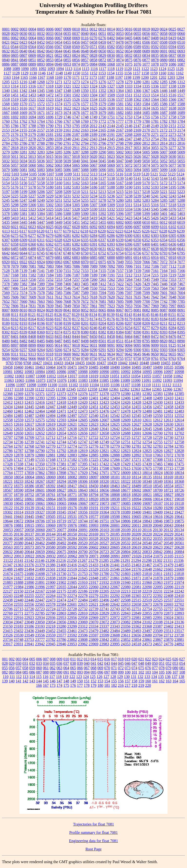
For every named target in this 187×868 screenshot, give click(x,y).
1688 (172, 113)
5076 (164, 165)
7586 (67, 293)
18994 (136, 499)
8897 (15, 345)
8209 (146, 323)
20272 (51, 539)
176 (73, 685)
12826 (158, 451)
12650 (19, 433)
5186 (93, 187)
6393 (111, 244)
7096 (129, 266)
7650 (181, 297)
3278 (181, 148)
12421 (93, 402)
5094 (137, 170)
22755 (158, 609)
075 (141, 668)
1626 (102, 108)
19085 (126, 503)
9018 (76, 345)
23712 (168, 635)
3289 (93, 152)
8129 (76, 315)
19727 (72, 521)
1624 (85, 108)
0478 (120, 42)
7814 (23, 306)
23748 (19, 640)
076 (148, 668)
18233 (19, 481)
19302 (8, 512)
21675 (19, 574)
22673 (147, 604)
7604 (181, 293)
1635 (155, 108)
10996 (158, 372)
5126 (15, 178)
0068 (67, 38)
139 (5, 681)
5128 (32, 178)
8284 (172, 328)
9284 (85, 350)
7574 (23, 293)
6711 (32, 253)
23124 (168, 622)
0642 (41, 51)
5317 (164, 205)
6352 (146, 240)
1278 (120, 82)
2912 (85, 148)
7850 (76, 306)
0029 (15, 34)
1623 (76, 108)
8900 (41, 345)
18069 (51, 477)
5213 (102, 192)
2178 (23, 135)
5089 (93, 170)
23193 (40, 626)
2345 (111, 139)
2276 (15, 139)
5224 (6, 196)
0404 (120, 38)
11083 (83, 380)
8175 (102, 319)
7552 (102, 288)
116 (45, 677)
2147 (137, 126)
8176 (111, 319)
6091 (85, 227)
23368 (147, 626)
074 (134, 668)
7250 (32, 279)
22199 (93, 591)
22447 (40, 600)
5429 (164, 218)
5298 (15, 205)
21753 (83, 574)
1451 (15, 95)
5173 (172, 183)
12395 (51, 398)
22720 (29, 609)
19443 (19, 517)
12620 (61, 424)
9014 (58, 345)
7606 (15, 297)
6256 (6, 236)
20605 (115, 547)
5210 (76, 192)
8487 (58, 341)
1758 (172, 117)
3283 (41, 152)
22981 (136, 618)
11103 (84, 385)
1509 (111, 95)
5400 (155, 214)
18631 (72, 490)
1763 (32, 121)
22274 (72, 596)
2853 (50, 148)
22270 (61, 596)
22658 (136, 604)
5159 (50, 183)
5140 (129, 178)
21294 (136, 560)
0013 (102, 29)
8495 (67, 341)
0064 (32, 38)
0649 (93, 51)
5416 (67, 218)
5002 (120, 152)
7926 (120, 306)
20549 (168, 543)
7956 (137, 306)
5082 (32, 170)
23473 (83, 631)
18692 (136, 490)
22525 (158, 600)
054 (182, 663)
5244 (181, 196)
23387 (158, 626)
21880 (179, 578)
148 (66, 681)
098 (114, 672)
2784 (6, 143)
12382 (147, 394)
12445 (29, 407)
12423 (104, 402)
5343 (146, 209)
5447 (41, 222)
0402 (111, 38)
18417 (72, 486)
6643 (15, 253)
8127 (67, 315)
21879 (168, 578)
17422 (104, 464)
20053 (8, 530)
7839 (50, 306)
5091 (111, 170)
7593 (93, 293)
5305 (76, 205)
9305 (181, 350)
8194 (32, 323)
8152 (181, 315)
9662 (23, 358)
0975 (85, 64)
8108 (6, 315)
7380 (15, 284)
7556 (120, 288)
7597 (129, 293)
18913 (83, 499)
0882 (181, 60)
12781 (136, 446)
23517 (179, 631)
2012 (93, 126)
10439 (112, 363)
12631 (179, 424)
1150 (76, 73)
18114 (136, 477)
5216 (129, 192)
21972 (168, 582)
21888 (19, 582)
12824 (136, 451)
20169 (93, 534)
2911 (76, 148)
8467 (137, 337)
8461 (120, 337)
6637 (146, 249)
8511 (120, 341)
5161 (67, 183)
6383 (85, 244)
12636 (51, 429)
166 (39, 685)
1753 (129, 117)
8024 (41, 310)
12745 (72, 442)
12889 (126, 455)
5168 (129, 183)
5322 (23, 209)
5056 (6, 165)
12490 (40, 416)
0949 (58, 64)
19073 (104, 503)
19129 (19, 508)
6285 (102, 236)
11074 (51, 380)
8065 (102, 310)
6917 (164, 257)
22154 (29, 591)
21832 (29, 578)
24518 (136, 644)
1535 (102, 99)
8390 (137, 332)
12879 (29, 455)
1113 (69, 69)
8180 (137, 319)
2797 (111, 143)
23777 (40, 640)
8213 (181, 323)
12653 (51, 433)
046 (128, 663)
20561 (179, 543)
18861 (29, 499)
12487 (29, 416)
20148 (61, 534)
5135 (85, 178)
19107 (158, 503)
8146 (155, 315)
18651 (93, 490)
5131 (50, 178)
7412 (102, 284)
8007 (6, 310)
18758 (40, 495)
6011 (155, 222)
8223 (50, 328)
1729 (58, 117)
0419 (172, 38)
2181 (50, 135)
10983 (29, 372)
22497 (115, 600)
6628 (76, 249)
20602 (93, 547)
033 (39, 663)
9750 (93, 358)
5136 (93, 178)
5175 (6, 187)
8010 (23, 310)
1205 (6, 82)
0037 (76, 34)
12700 (158, 433)
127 (106, 677)
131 (134, 677)
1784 (181, 121)
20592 (72, 547)
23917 (8, 644)
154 (107, 681)
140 (12, 681)
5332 (111, 209)
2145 (120, 126)
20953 (62, 556)
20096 (94, 530)
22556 (29, 604)
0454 (58, 42)
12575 (40, 420)
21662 (158, 569)
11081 (72, 380)
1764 (41, 121)
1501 (67, 95)
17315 (168, 459)
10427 (37, 363)
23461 (72, 631)
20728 (115, 552)
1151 (85, 73)
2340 (67, 139)
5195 (172, 187)
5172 (164, 183)
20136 (19, 534)
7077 (181, 262)
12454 (126, 407)
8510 (111, 341)
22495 (93, 600)
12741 (40, 442)
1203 (171, 77)
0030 (23, 34)
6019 (181, 222)
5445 (23, 222)
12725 (126, 438)
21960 (147, 582)
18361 (168, 481)
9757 (129, 358)
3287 (76, 152)
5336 (137, 209)
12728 (147, 438)
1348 (67, 91)
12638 (72, 429)
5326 (58, 209)
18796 (104, 495)
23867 (158, 640)
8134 (93, 315)
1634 (146, 108)
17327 (179, 459)
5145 (172, 178)
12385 (179, 394)
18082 (72, 477)
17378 (51, 464)
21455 (126, 565)
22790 (51, 613)
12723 (104, 438)
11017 (72, 376)
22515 (136, 600)
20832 (136, 552)
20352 (147, 539)
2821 (41, 148)
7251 (41, 279)
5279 (111, 200)
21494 (29, 569)
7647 (164, 297)
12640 (93, 429)
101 (134, 672)
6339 (120, 240)
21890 (29, 582)
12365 (157, 389)
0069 (76, 38)
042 (100, 663)
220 (148, 685)
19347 (72, 512)
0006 (50, 29)
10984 (40, 372)
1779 (137, 121)
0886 (6, 64)
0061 (6, 38)
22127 (8, 591)
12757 (168, 442)
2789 (50, 143)
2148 (146, 126)
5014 (41, 156)
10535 (168, 367)
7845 (58, 306)
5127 (23, 178)
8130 (84, 315)
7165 (172, 271)
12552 (179, 416)
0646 (76, 51)
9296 (129, 350)
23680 (147, 635)
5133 (67, 178)
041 (93, 663)
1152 (93, 73)
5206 (41, 192)
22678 (158, 604)
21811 (158, 574)
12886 (104, 455)
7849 (67, 306)
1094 (60, 69)
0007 (58, 29)
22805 (72, 613)
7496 (15, 288)
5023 (111, 156)
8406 (23, 337)
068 (93, 668)
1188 (110, 77)
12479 (136, 411)
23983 (104, 644)
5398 (137, 214)
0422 (15, 42)
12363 (135, 389)
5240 (146, 196)
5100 (172, 170)
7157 (120, 271)
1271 (58, 82)
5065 (76, 165)
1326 (102, 86)
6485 (15, 249)
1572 (41, 104)
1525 (67, 99)
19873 (168, 521)
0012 (93, 29)
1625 (93, 108)
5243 (172, 196)
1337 (164, 86)
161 (155, 681)
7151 (67, 271)
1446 (164, 91)
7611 (50, 297)
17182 (72, 459)
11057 (157, 376)
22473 (51, 600)
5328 (76, 209)
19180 (83, 508)
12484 (8, 416)
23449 (40, 631)
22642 (115, 604)
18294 (61, 481)
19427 (179, 512)
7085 (67, 266)
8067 (120, 310)
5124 (180, 174)
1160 (163, 73)
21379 (40, 565)
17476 (8, 468)
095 (93, 672)
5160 (58, 183)
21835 (40, 578)
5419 (93, 218)
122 (72, 677)
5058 (23, 165)
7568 (181, 288)
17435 (136, 464)
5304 (67, 205)
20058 (29, 530)
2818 (15, 148)
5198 (15, 192)
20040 (158, 525)
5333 (120, 209)
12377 (93, 394)
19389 (126, 512)
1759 (181, 117)
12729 (158, 438)
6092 (93, 227)
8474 (164, 337)
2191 (111, 135)
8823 (172, 341)
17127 (19, 459)
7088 (85, 266)
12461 (19, 411)
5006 (155, 152)
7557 (129, 288)
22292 (115, 596)
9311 (14, 354)
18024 (158, 473)
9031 (93, 345)
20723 (104, 552)
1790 (50, 126)
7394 (50, 284)
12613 (168, 420)
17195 (83, 459)
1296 (172, 82)
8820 (164, 341)
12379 (115, 394)
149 (73, 681)
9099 (155, 345)
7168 (15, 275)
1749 (93, 117)
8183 (155, 319)
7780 (172, 301)
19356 (83, 512)
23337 (104, 626)
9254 (6, 350)
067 (87, 668)
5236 (111, 196)
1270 (50, 82)
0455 (67, 42)
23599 (104, 635)
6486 (23, 249)
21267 (83, 560)
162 (162, 681)
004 (25, 659)
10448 (144, 363)
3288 (85, 152)
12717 (83, 438)
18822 (158, 495)
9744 (76, 358)
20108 (115, 530)
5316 (155, 205)
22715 (19, 609)
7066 (146, 262)
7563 (155, 288)
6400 (146, 244)
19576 (83, 517)
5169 (137, 183)
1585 (155, 104)
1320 (58, 86)
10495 (136, 367)
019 (128, 659)
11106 (115, 385)
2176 (15, 135)
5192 (146, 187)
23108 (158, 622)
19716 (51, 521)
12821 (104, 451)
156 (121, 681)
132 (140, 677)
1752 (120, 117)
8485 (41, 341)
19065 (62, 503)
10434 (69, 363)
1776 (111, 121)
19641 (179, 517)
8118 (23, 315)
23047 (19, 622)
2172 (164, 130)
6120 (41, 231)
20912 (8, 556)
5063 (58, 165)
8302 (6, 332)
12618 (40, 424)
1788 (32, 126)
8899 (32, 345)
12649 (8, 433)
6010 (146, 222)
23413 (179, 626)
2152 (181, 126)
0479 (129, 42)
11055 (146, 376)
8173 (85, 319)
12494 (51, 416)
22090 (147, 587)
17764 (8, 473)
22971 (104, 618)
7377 (181, 279)
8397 (6, 337)
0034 (58, 34)
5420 (102, 218)
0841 (15, 60)
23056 (61, 622)
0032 (41, 34)
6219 (93, 231)
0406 (137, 38)
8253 (120, 328)
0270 (93, 38)
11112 (167, 385)
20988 (104, 556)
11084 (93, 380)
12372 (51, 394)
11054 (136, 376)
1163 (7, 77)
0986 (102, 64)
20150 (72, 534)
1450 (6, 95)
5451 (76, 222)
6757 (146, 253)
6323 (50, 240)
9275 (76, 350)
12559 (19, 420)
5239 (137, 196)
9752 (102, 358)
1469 (41, 95)
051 (162, 663)
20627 (168, 547)
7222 (15, 279)
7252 (50, 279)
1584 (146, 104)
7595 (111, 293)
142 (25, 681)
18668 (115, 490)
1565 (164, 99)
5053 (172, 161)
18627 (61, 490)
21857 (104, 578)
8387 (129, 332)
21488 (8, 569)
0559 (23, 47)
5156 (23, 183)
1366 (137, 91)
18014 (147, 473)
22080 (126, 587)
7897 (102, 306)
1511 (128, 95)
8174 (93, 319)
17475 (179, 464)
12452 (104, 407)
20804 (126, 552)
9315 (41, 354)
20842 (158, 552)
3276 (164, 148)
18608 (51, 490)
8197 (50, 323)
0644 (58, 51)
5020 (93, 156)
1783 (172, 121)
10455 (166, 363)
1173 (93, 77)
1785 (6, 126)
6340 (129, 240)
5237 (120, 196)
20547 (158, 543)
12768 (29, 446)
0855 (67, 60)
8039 (58, 310)
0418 (164, 38)
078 (162, 668)
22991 (158, 618)
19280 (158, 508)
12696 (147, 433)
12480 (147, 411)
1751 (111, 117)
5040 (76, 161)
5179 (41, 187)
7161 (155, 271)
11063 (9, 380)
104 (155, 672)
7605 (6, 297)
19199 (104, 508)
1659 (181, 108)
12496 (61, 416)
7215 (155, 275)
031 (25, 663)
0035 (67, 34)
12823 (126, 451)
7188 (85, 275)
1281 (146, 82)
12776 (93, 446)
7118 (181, 266)
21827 (19, 578)
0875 (129, 60)
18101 (115, 477)
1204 (180, 77)
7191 (111, 275)
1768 (76, 121)
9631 (93, 354)
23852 (126, 640)
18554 (168, 486)
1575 (67, 104)
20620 (147, 547)
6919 (181, 257)
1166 (33, 77)
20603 (104, 547)
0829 (102, 56)
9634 (111, 354)
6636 (137, 249)
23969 (93, 644)
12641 (104, 429)
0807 (23, 56)
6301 (137, 236)
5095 (146, 170)
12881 (51, 455)
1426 (155, 91)
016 (107, 659)
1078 (155, 64)
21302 (158, 560)
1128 (16, 73)
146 (53, 681)
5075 (155, 165)
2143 (102, 126)
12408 (147, 398)
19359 (93, 512)
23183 (19, 626)
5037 (50, 161)
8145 (146, 315)
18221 (8, 481)
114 (32, 677)
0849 (23, 60)
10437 (101, 363)
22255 (29, 596)
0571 (93, 47)
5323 (32, 209)
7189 (93, 275)
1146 (42, 73)
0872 (102, 60)
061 (46, 668)
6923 (32, 262)
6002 (120, 222)
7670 (76, 301)
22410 (179, 596)
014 (93, 659)
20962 (72, 556)
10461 (29, 367)
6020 (6, 227)
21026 (137, 556)
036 (59, 663)
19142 (40, 508)
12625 (115, 424)
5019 (85, 156)
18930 (104, 499)
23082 (126, 622)
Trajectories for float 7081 (93, 824)
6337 (102, 240)
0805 (15, 56)
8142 (120, 315)
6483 (181, 244)
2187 (76, 135)
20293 (83, 539)
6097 (137, 227)
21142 (29, 560)
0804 (6, 56)
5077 (172, 165)
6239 (181, 231)
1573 (50, 104)
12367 (178, 389)
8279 (155, 328)
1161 (171, 73)
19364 (104, 512)
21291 (125, 560)
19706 (40, 521)
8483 (32, 341)
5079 (6, 170)
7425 (129, 284)
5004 (137, 152)
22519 (147, 600)
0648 (85, 51)
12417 (51, 402)
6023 (32, 227)
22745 (126, 609)
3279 (6, 152)
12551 (168, 416)
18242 (29, 481)
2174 (181, 130)
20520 (83, 543)
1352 (102, 91)
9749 (85, 358)
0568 (67, 47)
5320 (6, 209)
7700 (146, 301)
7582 (50, 293)
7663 (41, 301)
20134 (179, 530)
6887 (102, 257)
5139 (120, 178)
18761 (51, 495)
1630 (111, 108)
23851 (115, 640)
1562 (137, 99)
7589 (85, 293)
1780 (146, 121)
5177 (23, 187)
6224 (128, 231)
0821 (50, 56)
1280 (137, 82)
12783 (158, 446)
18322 (126, 481)
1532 (85, 99)
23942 (40, 644)
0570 (85, 47)
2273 (172, 135)
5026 (137, 156)
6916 (155, 257)
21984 (19, 587)
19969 (51, 525)
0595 (181, 47)
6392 (102, 244)
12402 (104, 398)
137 (175, 677)
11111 (157, 385)
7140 (32, 271)
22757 (168, 609)
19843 (147, 521)
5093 (129, 170)
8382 (102, 332)
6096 (129, 227)
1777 (120, 121)
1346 (50, 91)
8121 (32, 315)
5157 (32, 183)
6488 (32, 249)
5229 (50, 196)
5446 (32, 222)
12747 (83, 442)
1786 (15, 126)
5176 (15, 187)
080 (175, 668)
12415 (29, 402)
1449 (181, 91)
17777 (19, 473)
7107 (164, 266)
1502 (76, 95)
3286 (67, 152)
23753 (29, 640)
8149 (163, 315)
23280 (61, 626)
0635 (15, 51)
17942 (93, 473)
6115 (15, 231)
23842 (104, 640)
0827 (85, 56)
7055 (129, 262)
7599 (146, 293)
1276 (102, 82)
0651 (111, 51)
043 (107, 663)
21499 (40, 569)
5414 (50, 218)
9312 (23, 354)
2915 (111, 148)
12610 (136, 420)
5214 (111, 192)
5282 (137, 200)
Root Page (93, 849)
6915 (146, 257)
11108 (136, 385)
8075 (129, 310)
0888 (23, 64)
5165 (102, 183)
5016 (58, 156)
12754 (147, 442)
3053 (137, 148)
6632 (111, 249)
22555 (19, 604)
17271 (136, 459)
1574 (58, 104)
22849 (136, 613)
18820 (136, 495)
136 (168, 677)
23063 (72, 622)
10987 (72, 372)
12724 (115, 438)
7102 (146, 266)
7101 (138, 266)
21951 (136, 582)
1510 (120, 95)
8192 (15, 323)
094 (87, 672)
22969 (93, 618)
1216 (23, 82)
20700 (83, 552)
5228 (41, 196)
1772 (102, 121)
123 (79, 677)
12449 (72, 407)
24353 (126, 644)
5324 (41, 209)
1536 (111, 99)
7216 (164, 275)
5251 (58, 200)
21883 (8, 582)
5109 (68, 174)
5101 (181, 170)
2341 (76, 139)
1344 (32, 91)
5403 (181, 214)
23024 (168, 618)
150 (80, 681)
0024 (164, 29)
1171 (76, 77)
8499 (93, 341)
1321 (67, 86)
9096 (146, 345)
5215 (120, 192)
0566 (50, 47)
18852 (19, 499)
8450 (93, 337)
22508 (126, 600)
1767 (67, 121)
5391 (93, 214)
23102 (147, 622)
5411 (23, 218)
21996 (40, 587)
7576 (32, 293)
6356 (181, 240)
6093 (102, 227)
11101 (63, 385)
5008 (172, 152)
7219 (172, 275)
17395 (83, 464)
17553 (72, 468)
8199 (67, 323)
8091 (181, 310)
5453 (93, 222)
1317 (41, 86)
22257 (40, 596)
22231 (158, 591)
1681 (111, 113)
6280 (58, 236)
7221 (6, 279)
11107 (126, 385)
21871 (136, 578)
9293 (111, 350)
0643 (50, 51)
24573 (147, 644)
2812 (146, 143)
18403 (61, 486)
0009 (67, 29)
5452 (85, 222)
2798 (120, 143)
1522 (41, 99)
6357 (6, 244)
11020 (104, 376)
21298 (147, 560)
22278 (83, 596)
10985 (51, 372)
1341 (15, 91)
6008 (137, 222)
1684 (137, 113)
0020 (155, 29)
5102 (7, 174)
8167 (58, 319)
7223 (23, 279)
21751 (72, 574)
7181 (23, 275)
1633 (137, 108)
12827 (168, 451)
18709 (158, 490)
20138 (40, 534)
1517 (181, 95)
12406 (126, 398)
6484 (6, 249)
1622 (67, 108)
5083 (41, 170)
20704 (93, 552)
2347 (129, 139)
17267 (126, 459)
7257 (76, 279)
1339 (181, 86)
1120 (128, 69)
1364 (120, 91)
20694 (72, 552)
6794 (172, 253)
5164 (93, 183)
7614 (76, 297)
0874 (120, 60)
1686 (155, 113)
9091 (111, 345)
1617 (32, 108)
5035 (32, 161)
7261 (102, 279)
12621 (72, 424)
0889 (32, 64)
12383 (158, 394)
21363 (19, 565)
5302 (50, 205)
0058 (164, 34)
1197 (119, 77)
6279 (50, 236)
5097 (155, 170)
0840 (6, 60)
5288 (181, 200)
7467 (181, 284)
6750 (85, 253)
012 (80, 659)
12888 (115, 455)
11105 (105, 385)
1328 (120, 86)
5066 (85, 165)
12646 (158, 429)
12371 (40, 394)
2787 (32, 143)
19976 (72, 525)
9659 (6, 358)
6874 (32, 257)
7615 (85, 297)
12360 (103, 389)
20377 (8, 543)
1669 (23, 113)
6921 (15, 262)
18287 (51, 481)
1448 (172, 91)
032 (32, 663)
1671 (41, 113)
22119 (179, 587)
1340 (6, 91)
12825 (147, 451)
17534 (51, 468)
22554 (8, 604)
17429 (126, 464)
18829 (179, 495)
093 (80, 672)
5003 (129, 152)
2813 (155, 143)
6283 (85, 236)
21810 (147, 574)
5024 (120, 156)
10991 (115, 372)
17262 (104, 459)
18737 (8, 495)
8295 (181, 328)
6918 (172, 257)
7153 (85, 271)
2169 (137, 130)
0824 (76, 56)
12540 (93, 416)
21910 (83, 582)
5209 (67, 192)
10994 (136, 372)
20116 (147, 530)
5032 (6, 161)
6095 (120, 227)
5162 (76, 183)
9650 (155, 354)
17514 (29, 468)
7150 (58, 271)
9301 (146, 350)
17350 (40, 464)
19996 (104, 525)
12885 (93, 455)
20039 (147, 525)
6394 (120, 244)
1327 (111, 86)
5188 (111, 187)
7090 (103, 266)
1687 (164, 113)
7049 (120, 262)
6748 (67, 253)
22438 (8, 600)
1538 (129, 99)
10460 (19, 367)
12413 (19, 402)
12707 (8, 438)
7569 (6, 293)
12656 (83, 433)
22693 (168, 604)
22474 (61, 600)
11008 (41, 376)
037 (66, 663)
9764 (181, 358)
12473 (83, 411)
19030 (8, 503)
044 (114, 663)
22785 (40, 613)
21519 (72, 569)
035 (53, 663)
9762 (164, 358)
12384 (168, 394)
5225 (15, 196)
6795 (181, 253)
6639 (164, 249)
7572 (15, 293)
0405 (129, 38)
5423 (129, 218)
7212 (129, 275)
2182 (58, 135)
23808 (83, 640)
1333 (129, 86)
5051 (155, 161)
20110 (136, 530)
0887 (15, 64)
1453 (32, 95)
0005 (41, 29)
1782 (164, 121)
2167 (120, 130)
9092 (120, 345)
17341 (29, 464)
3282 (32, 152)
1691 (6, 117)
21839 (61, 578)
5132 (58, 178)
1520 (23, 99)
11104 (94, 385)
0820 (41, 56)
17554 (83, 468)
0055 (137, 34)
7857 (85, 306)
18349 (158, 481)
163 (168, 681)
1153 (102, 73)
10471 (72, 367)
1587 (172, 104)
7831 (32, 306)
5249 (41, 200)
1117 (102, 69)
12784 (168, 446)
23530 (19, 635)
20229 (168, 534)
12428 (136, 402)
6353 (155, 240)
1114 (77, 69)
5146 (181, 178)
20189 (126, 534)
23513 (168, 631)
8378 (76, 332)
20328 (93, 539)
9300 (137, 350)
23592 (72, 635)
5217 (137, 192)
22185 (72, 591)
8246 (93, 328)
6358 (15, 244)
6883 (76, 257)
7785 (181, 301)
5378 (6, 214)
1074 (120, 64)
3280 (15, 152)
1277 (111, 82)
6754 (120, 253)
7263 (120, 279)
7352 (164, 279)
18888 (72, 499)
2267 (120, 135)
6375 (58, 244)
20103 (104, 530)
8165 (41, 319)
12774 (72, 446)
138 (181, 677)
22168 (51, 591)
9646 (146, 354)
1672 (50, 113)
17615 (126, 468)
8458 (111, 337)
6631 (102, 249)
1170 (67, 77)
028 (5, 663)
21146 (40, 560)
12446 (40, 407)
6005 (129, 222)
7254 (67, 279)
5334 (129, 209)
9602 (76, 354)
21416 (72, 565)
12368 (8, 394)
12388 (19, 398)
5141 (137, 178)
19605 (136, 517)
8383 (111, 332)
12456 (147, 407)
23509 (158, 631)
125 (93, 677)
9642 (129, 354)
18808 (115, 495)
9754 (111, 358)
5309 (111, 205)
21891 (40, 582)
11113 (177, 385)
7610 (41, 297)
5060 (32, 165)
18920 (93, 499)
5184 (85, 187)
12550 (158, 416)
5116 (119, 174)
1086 (172, 64)
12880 (40, 455)
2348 (137, 139)
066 (80, 668)
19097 (147, 503)
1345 (41, 91)
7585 (58, 293)
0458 (93, 42)
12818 (72, 451)
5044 (93, 161)
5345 (155, 209)
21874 (147, 578)
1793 (67, 126)
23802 (72, 640)
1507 (102, 95)
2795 (93, 143)
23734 (8, 640)
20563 (8, 547)
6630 (93, 249)
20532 (126, 543)
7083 (50, 266)
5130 (41, 178)
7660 (23, 301)
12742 (51, 442)
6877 (41, 257)
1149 (68, 73)
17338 (19, 464)
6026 (58, 227)
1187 (102, 77)
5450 (67, 222)
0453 (50, 42)
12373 (61, 394)
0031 (32, 34)
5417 (76, 218)
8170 (67, 319)
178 (87, 685)
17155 (40, 459)
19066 (72, 503)
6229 (172, 231)
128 (113, 677)
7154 (93, 271)
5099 (164, 170)
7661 (32, 301)
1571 (32, 104)
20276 (61, 539)
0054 (129, 34)
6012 (164, 222)
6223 (120, 231)
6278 (41, 236)
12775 (83, 446)
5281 (129, 200)
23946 (61, 644)
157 (128, 681)
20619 (136, 547)
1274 (85, 82)
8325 (15, 332)
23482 (104, 631)
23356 (126, 626)
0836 (164, 56)
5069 (111, 165)
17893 (51, 473)
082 (5, 672)
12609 (126, 420)
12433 (179, 402)
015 (100, 659)
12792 (61, 451)
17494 (19, 468)
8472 (155, 337)
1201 (154, 77)
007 (46, 659)
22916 (19, 618)
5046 (111, 161)
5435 (6, 222)
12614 (179, 420)
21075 (158, 556)
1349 (76, 91)
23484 (115, 631)
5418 (85, 218)
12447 (51, 407)
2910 (67, 148)
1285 (164, 82)
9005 (50, 345)
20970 (83, 556)
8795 (146, 341)
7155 (102, 271)
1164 (15, 77)
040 (87, 663)
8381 (93, 332)
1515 (164, 95)
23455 (61, 631)
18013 (136, 473)
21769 (93, 574)
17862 (40, 473)
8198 (58, 323)
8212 (172, 323)
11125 (50, 389)
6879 (50, 257)
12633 (19, 429)
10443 (133, 363)
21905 (72, 582)
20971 (94, 556)
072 (121, 668)
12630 (168, 424)
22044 (72, 587)
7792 (6, 306)
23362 (136, 626)
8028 (50, 310)
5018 (76, 156)
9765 (10, 363)
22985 (147, 618)
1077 (146, 64)
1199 (136, 77)
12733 (179, 438)
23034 (8, 622)
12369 (19, 394)
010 (66, 659)
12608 (115, 420)
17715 (168, 468)
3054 (146, 148)
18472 (126, 486)
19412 (168, 512)
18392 (51, 486)
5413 (41, 218)
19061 (40, 503)
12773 (61, 446)
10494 (126, 367)
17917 (72, 473)
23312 (83, 626)
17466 (168, 464)
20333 (115, 539)
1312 (181, 82)
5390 (85, 214)
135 (161, 677)
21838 (51, 578)
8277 (146, 328)
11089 (125, 380)
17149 (29, 459)
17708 (158, 468)
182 (114, 685)
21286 (115, 560)
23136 (179, 622)
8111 (15, 315)
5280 (120, 200)
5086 (67, 170)
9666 (32, 358)
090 (59, 672)
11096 (10, 385)
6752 (102, 253)
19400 (136, 512)
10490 (115, 367)
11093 (167, 380)
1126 (180, 69)
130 (127, 677)
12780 (126, 446)
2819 (23, 148)
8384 (120, 332)
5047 (120, 161)
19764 (115, 521)
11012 (51, 376)
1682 (120, 113)
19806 (126, 521)
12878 (19, 455)
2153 (6, 130)
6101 (164, 227)
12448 (61, 407)
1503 (85, 95)
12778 (104, 446)
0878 (155, 60)
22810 (83, 613)
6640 (172, 249)
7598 (137, 293)
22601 (72, 604)
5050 (146, 161)
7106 (155, 266)
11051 (115, 376)
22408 (168, 596)
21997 (51, 587)
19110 (169, 503)
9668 (41, 358)
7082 (41, 266)
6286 (111, 236)
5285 (164, 200)
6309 (23, 240)
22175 (61, 591)
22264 (51, 596)
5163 (85, 183)
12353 (82, 389)
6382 (76, 244)
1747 (76, 117)
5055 (181, 161)
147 (59, 681)
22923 (29, 618)
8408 (32, 337)
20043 (168, 525)
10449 (155, 363)
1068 (111, 64)
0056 (146, 34)
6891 (129, 257)
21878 (158, 578)
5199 (23, 192)
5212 (93, 192)
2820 (32, 148)
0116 (85, 38)
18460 (104, 486)
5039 (67, 161)
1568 (6, 104)
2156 (32, 130)
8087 (164, 310)
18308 (93, 481)
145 (46, 681)
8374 (58, 332)
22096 (168, 587)
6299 (120, 236)
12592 (51, 420)
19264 (147, 508)
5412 (32, 218)
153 (100, 681)
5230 (58, 196)
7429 (146, 284)
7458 (172, 284)
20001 (115, 525)
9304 (172, 350)
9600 (67, 354)
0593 (164, 47)
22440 (19, 600)
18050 (8, 477)
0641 (32, 51)
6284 (93, 236)
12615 (8, 424)
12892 (136, 455)
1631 (120, 108)
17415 (93, 464)
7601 (164, 293)
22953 (61, 618)
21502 (61, 569)
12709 (29, 438)
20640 (19, 552)
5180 (50, 187)
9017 (67, 345)
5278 (102, 200)
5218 (146, 192)
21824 (8, 578)
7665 (50, 301)
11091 (146, 380)
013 (87, 659)
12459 (179, 407)
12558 (8, 420)
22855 (147, 613)
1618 (41, 108)
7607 (23, 297)
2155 (23, 130)
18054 (19, 477)
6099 (155, 227)
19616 (158, 517)
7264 (129, 279)
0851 (32, 60)
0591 (146, 47)
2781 (164, 139)
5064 (67, 165)
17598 (104, 468)
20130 (158, 530)
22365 (136, 596)
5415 (58, 218)
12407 (136, 398)
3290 (102, 152)
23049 (29, 622)
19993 (93, 525)
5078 (181, 165)
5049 (137, 161)
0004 (32, 29)
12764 (8, 446)
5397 (129, 214)
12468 (51, 411)
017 (114, 659)
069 (100, 668)
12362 (125, 389)
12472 (72, 411)
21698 (40, 574)
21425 (83, 565)
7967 (146, 306)
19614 (147, 517)
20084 (72, 530)
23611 (126, 635)
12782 (147, 446)
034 (46, 663)
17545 (61, 468)
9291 (102, 350)
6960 (50, 262)
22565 (40, 604)
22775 (29, 613)
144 (39, 681)
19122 (8, 508)
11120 (29, 389)
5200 (32, 192)
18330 (136, 481)
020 (134, 659)
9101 (164, 345)
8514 (129, 341)
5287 (172, 200)
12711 (40, 438)
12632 (8, 429)
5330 (93, 209)
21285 (104, 560)
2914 (102, 148)
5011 (14, 156)
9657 (181, 354)
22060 (93, 587)
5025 (129, 156)
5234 (93, 196)
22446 (29, 600)
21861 (115, 578)
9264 (41, 350)
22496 (104, 600)
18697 (147, 490)
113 (25, 677)
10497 (147, 367)
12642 (115, 429)
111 (12, 677)
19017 (168, 499)
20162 (83, 534)
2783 (181, 139)
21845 (83, 578)
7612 (58, 297)
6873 (23, 257)
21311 (168, 560)
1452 (23, 95)
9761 (155, 358)
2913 (93, 148)
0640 (23, 51)
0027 (181, 29)
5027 (146, 156)
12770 (51, 446)
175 (66, 685)
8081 (137, 310)
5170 (146, 183)
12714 (61, 438)
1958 (85, 126)
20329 (104, 539)
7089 (94, 266)
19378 (115, 512)
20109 (126, 530)
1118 (111, 69)
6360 (32, 244)
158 (134, 681)
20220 (147, 534)
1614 (6, 108)
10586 (179, 367)
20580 (51, 547)
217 (128, 685)
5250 (50, 200)
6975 (102, 262)
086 (32, 672)
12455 (136, 407)
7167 (6, 275)
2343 (93, 139)
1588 (181, 104)
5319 (181, 205)
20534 (136, 543)
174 (59, 685)
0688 (137, 51)
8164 (32, 319)
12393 (40, 398)
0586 (129, 47)
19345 (61, 512)
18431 (83, 486)
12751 (126, 442)
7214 (146, 275)
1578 (93, 104)
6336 (93, 240)
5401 (164, 214)
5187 (102, 187)
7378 (6, 284)
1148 (59, 73)
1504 (93, 95)
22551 (179, 600)
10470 (61, 367)
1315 (23, 86)
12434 (8, 407)
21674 (8, 574)
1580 (111, 104)
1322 (76, 86)
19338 (51, 512)
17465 (158, 464)
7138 (15, 271)
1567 (181, 99)
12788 (29, 451)
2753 (146, 139)
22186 (83, 591)
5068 (102, 165)
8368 (32, 332)
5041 (85, 161)
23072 (104, 622)
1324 (93, 86)
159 (141, 681)
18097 (94, 477)
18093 (83, 477)
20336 (126, 539)
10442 (123, 363)
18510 (147, 486)
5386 (58, 214)
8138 (102, 315)
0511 (6, 47)
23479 (93, 631)
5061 (41, 165)
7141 (41, 271)
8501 (102, 341)
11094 (178, 380)
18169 (168, 477)
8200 (76, 323)
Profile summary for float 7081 (93, 833)
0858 (93, 60)
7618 (93, 297)
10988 (83, 372)
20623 (158, 547)
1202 (162, 77)
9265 (50, 350)
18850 (8, 499)
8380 (85, 332)
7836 (41, 306)
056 (12, 668)
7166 (181, 271)
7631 (129, 297)
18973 (126, 499)
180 (100, 685)
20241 (179, 534)
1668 (15, 113)
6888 (111, 257)
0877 (146, 60)
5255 (85, 200)
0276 (102, 38)
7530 (41, 288)
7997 (172, 306)
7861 (93, 306)
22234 (168, 591)
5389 (76, 214)
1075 (129, 64)
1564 (155, 99)
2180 (41, 135)
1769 (85, 121)
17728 (179, 468)
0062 (15, 38)
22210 (115, 591)
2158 (50, 130)
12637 (61, 429)
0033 (50, 34)
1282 (155, 82)
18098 (104, 477)
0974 (76, 64)
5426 (155, 218)
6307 (6, 240)
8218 (41, 328)
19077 (115, 503)
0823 (67, 56)
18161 (158, 477)
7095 (120, 266)
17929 (83, 473)
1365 (129, 91)
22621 (93, 604)
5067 (93, 165)
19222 (136, 508)
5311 (128, 205)
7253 (58, 279)
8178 (120, 319)
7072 (164, 262)
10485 (93, 367)
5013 (32, 156)
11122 (40, 389)
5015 (50, 156)
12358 (93, 389)
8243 (85, 328)
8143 (128, 315)
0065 (41, 38)
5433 (172, 218)
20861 (168, 552)
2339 (58, 139)
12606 (93, 420)
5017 (67, 156)
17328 (8, 464)
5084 (50, 170)
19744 (83, 521)
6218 (84, 231)
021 (141, 659)
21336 (179, 560)
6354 (164, 240)
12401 (93, 398)
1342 (23, 91)
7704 (155, 301)
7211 (120, 275)
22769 (8, 613)
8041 (67, 310)
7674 (93, 301)
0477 (111, 42)
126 (100, 677)
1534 (93, 99)
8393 (164, 332)
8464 (129, 337)
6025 (50, 227)
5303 (58, 205)
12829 (8, 455)
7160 (146, 271)
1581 (120, 104)
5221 (164, 192)
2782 (172, 139)
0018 (137, 29)
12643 (126, 429)
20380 (19, 543)
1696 (50, 117)
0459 (102, 42)
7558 (137, 288)
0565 (41, 47)
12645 (147, 429)
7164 (164, 271)
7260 (93, 279)
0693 (181, 51)
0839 (181, 56)
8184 (164, 319)
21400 (61, 565)
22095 (158, 587)
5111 (77, 174)
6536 (41, 249)
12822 (115, 451)
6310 (32, 240)
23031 (179, 618)
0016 (129, 29)
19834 (136, 521)
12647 (168, 429)
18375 (19, 486)
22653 (126, 604)
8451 (102, 337)
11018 (83, 376)
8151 (172, 315)
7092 (111, 266)
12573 (29, 420)
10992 (126, 372)
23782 (51, 640)
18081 (62, 477)
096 (100, 672)
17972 (115, 473)
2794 (85, 143)
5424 (137, 218)
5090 (102, 170)
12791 (51, 451)
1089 (16, 69)
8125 (49, 315)
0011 (85, 29)
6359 (23, 244)
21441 (115, 565)
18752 (29, 495)
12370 (29, 394)
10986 (61, 372)
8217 (32, 328)
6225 (137, 231)
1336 (155, 86)
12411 (179, 398)
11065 (19, 380)
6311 (41, 240)
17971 (104, 473)
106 (168, 672)
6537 (50, 249)
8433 (50, 337)
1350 (85, 91)
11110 (146, 385)
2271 (155, 135)
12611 (147, 420)
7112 (173, 266)
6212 (76, 231)
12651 (29, 433)
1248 (32, 82)
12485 (19, 416)
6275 (15, 236)
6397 (137, 244)
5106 (42, 174)
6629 (85, 249)
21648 (147, 569)
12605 (83, 420)
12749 (104, 442)
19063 (51, 503)
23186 (29, 626)
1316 (32, 86)
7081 (32, 266)
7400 (67, 284)
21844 (72, 578)
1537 (120, 99)
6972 (93, 262)
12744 (61, 442)
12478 (126, 411)
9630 (85, 354)
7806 (15, 306)
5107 (50, 174)
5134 (76, 178)
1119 (119, 69)
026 (175, 659)
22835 (115, 613)
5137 (102, 178)
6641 (181, 249)
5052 (164, 161)
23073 (115, 622)
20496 (72, 543)
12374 (72, 394)
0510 (181, 42)
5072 (129, 165)
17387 (72, 464)
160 (148, 681)
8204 (102, 323)
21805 (136, 574)
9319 (58, 354)
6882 (67, 257)
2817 (6, 148)
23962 (83, 644)
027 (182, 659)
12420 (83, 402)
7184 (50, 275)
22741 (104, 609)
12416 (40, 402)
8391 (146, 332)
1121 (136, 69)
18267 (40, 481)
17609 (115, 468)
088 (46, 672)
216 (121, 685)
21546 (115, 569)
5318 (172, 205)
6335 (85, 240)
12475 (93, 411)
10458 (8, 367)
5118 (128, 174)
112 (19, 677)
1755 (146, 117)
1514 (155, 95)
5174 (181, 183)
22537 (168, 600)
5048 (129, 161)
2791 (67, 143)
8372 (50, 332)
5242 (164, 196)
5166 (111, 183)
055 (5, 668)
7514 (23, 288)
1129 (24, 73)
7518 (32, 288)
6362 (50, 244)
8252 (111, 328)
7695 (120, 301)
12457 (158, 407)
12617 (29, 424)
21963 (158, 582)
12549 (147, 416)
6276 (23, 236)
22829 (104, 613)
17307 (147, 459)
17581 (93, 468)
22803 (61, 613)
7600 (155, 293)
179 (93, 685)
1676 (76, 113)
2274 (181, 135)
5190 (129, 187)
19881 (19, 525)
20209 (136, 534)
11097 (21, 385)
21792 (115, 574)
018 (121, 659)
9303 (164, 350)
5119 (137, 174)
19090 (137, 503)
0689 (146, 51)
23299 (72, 626)
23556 (40, 635)
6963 (58, 262)
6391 (93, 244)
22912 (8, 618)
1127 (7, 73)
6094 (111, 227)
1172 (84, 77)
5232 (76, 196)
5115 (111, 174)
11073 (41, 380)
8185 (172, 319)
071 (114, 668)
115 (39, 677)
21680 (29, 574)
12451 (93, 407)
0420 (181, 38)
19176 (72, 508)
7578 (41, 293)
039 (80, 663)
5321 (15, 209)
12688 (126, 433)
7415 (111, 284)
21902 (61, 582)
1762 (23, 121)
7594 (102, 293)
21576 (136, 569)
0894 (50, 64)
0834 (146, 56)
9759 (146, 358)
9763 (172, 358)
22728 (72, 609)
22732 (83, 609)
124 (86, 677)
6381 (67, 244)
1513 (146, 95)
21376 (29, 565)
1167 (41, 77)
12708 (19, 438)
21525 (83, 569)
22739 (93, 609)
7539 (50, 288)
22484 (83, 600)
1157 (136, 73)
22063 (104, 587)
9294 (120, 350)
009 (59, 659)
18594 (29, 490)
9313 (32, 354)
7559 (146, 288)
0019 (146, 29)
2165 (102, 130)
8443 (67, 337)
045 (121, 663)
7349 (155, 279)
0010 (76, 29)
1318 (50, 86)
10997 (168, 372)
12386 (8, 398)
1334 (137, 86)
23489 (126, 631)
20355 (158, 539)
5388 (67, 214)
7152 (76, 271)
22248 (19, 596)
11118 (19, 389)
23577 (61, 635)
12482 (168, 411)
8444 (76, 337)
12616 (19, 424)
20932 (51, 556)
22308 (126, 596)
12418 (61, 402)
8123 (41, 315)
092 (73, 672)
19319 (29, 512)
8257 (137, 328)
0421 (6, 42)
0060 (181, 34)
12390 (29, 398)
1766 (58, 121)
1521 (32, 99)
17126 (8, 459)
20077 (62, 530)
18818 (126, 495)
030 (19, 663)
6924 (41, 262)
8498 (85, 341)
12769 (40, 446)
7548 (85, 288)
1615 (15, 108)
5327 (67, 209)
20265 (29, 539)
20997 (126, 556)
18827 (168, 495)
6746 (50, 253)
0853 (50, 60)
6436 (172, 244)
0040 (85, 34)
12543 (126, 416)
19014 (158, 499)
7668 (67, 301)
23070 (93, 622)
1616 (23, 108)
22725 (61, 609)
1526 (76, 99)
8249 (102, 328)
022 (148, 659)
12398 (72, 398)
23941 (29, 644)
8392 (155, 332)
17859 (29, 473)
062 (53, 668)
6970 (85, 262)
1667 (6, 113)
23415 (8, 631)
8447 (85, 337)
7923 (111, 306)
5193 (155, 187)
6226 (146, 231)
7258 (85, 279)
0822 (58, 56)
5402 (172, 214)
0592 (155, 47)
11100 (52, 385)
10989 (93, 372)
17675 (147, 468)
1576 (76, 104)
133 (147, 677)
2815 (172, 143)
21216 (61, 560)
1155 (119, 73)
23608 (115, 635)
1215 (15, 82)
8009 (15, 310)
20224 (158, 534)
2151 (172, 126)
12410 (168, 398)
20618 (126, 547)
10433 (58, 363)
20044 (179, 525)
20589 (61, 547)
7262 (111, 279)
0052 (111, 34)
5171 (155, 183)
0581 (102, 47)
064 (66, 668)
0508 (164, 42)
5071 (120, 165)
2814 (164, 143)
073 (128, 668)
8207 (129, 323)
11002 (9, 376)
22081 (136, 587)
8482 (23, 341)
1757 (164, 117)
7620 (111, 297)
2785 (15, 143)
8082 (146, 310)
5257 (93, 200)
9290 (93, 350)
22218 (136, 591)
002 (12, 659)
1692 (15, 117)
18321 (115, 481)
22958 (83, 618)
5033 (15, 161)
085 (25, 672)
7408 (93, 284)
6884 (85, 257)
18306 (83, 481)
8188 (181, 319)
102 (141, 672)
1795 (76, 126)
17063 (158, 455)
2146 (129, 126)
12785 (179, 446)
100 (128, 672)
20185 (115, 534)
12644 (136, 429)
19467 (40, 517)
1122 (145, 69)
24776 (168, 644)
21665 (168, 569)
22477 (72, 600)
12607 (104, 420)
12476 (104, 411)
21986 (29, 587)
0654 (129, 51)
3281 (23, 152)
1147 (50, 73)
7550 (93, 288)
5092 (120, 170)
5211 (85, 192)
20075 (51, 530)
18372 (8, 486)
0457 (85, 42)
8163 (23, 319)
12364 (146, 389)
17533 (40, 468)
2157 (41, 130)
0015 (120, 29)
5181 (58, 187)
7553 (111, 288)
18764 (61, 495)
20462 (40, 543)
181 (107, 685)
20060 (40, 530)
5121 (154, 174)
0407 (146, 38)
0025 (172, 29)
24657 (158, 644)
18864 (51, 499)
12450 (83, 407)
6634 (129, 249)
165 (182, 681)
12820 (93, 451)
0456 (76, 42)
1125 (171, 69)
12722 (93, 438)
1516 (172, 95)
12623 (93, 424)
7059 (137, 262)
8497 (76, 341)
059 (32, 668)
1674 (67, 113)
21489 (19, 569)
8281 (164, 328)
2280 (50, 139)
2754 (155, 139)
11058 (167, 376)
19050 (29, 503)
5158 (41, 183)
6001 (111, 222)
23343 (115, 626)
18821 (147, 495)
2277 (23, 139)
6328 (58, 240)
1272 (67, 82)
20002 (126, 525)
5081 (23, 170)
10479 (83, 367)
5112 (85, 174)
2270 (146, 135)
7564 (164, 288)
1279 (129, 82)
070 (107, 668)
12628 (147, 424)
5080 (15, 170)
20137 (29, 534)
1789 (41, 126)
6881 (58, 257)
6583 (67, 249)
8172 (76, 319)
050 (155, 663)
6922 (23, 262)
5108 (59, 174)
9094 (129, 345)
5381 (23, 214)
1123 (154, 69)
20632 (8, 552)
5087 (76, 170)
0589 (137, 47)
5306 (85, 205)
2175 (6, 135)
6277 (32, 236)
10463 (40, 367)
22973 (126, 618)
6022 (23, 227)
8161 (6, 319)
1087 (181, 64)
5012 (23, 156)
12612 (158, 420)
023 (155, 659)
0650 (102, 51)
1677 (85, 113)
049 (148, 663)
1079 (164, 64)
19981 (83, 525)
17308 (158, 459)
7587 (76, 293)
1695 (41, 117)
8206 (120, 323)
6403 (164, 244)
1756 (155, 117)
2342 (85, 139)
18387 (40, 486)
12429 (147, 402)
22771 (19, 613)
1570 (23, 104)
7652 (6, 301)
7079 (15, 266)
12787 (19, 451)
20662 (51, 552)
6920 (6, 262)
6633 (120, 249)
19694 (29, 521)
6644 (23, 253)
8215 (15, 328)
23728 (179, 635)
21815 (168, 574)
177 (80, 685)
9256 (15, 350)
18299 (72, 481)
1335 (146, 86)
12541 (104, 416)
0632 (6, 51)
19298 (179, 508)
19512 (61, 517)
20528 (115, 543)
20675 (61, 552)
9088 (102, 345)
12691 (136, 433)
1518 (6, 99)
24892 (179, 644)
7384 (32, 284)
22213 (126, 591)
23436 (29, 631)
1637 (164, 108)
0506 (146, 42)
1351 (93, 91)
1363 (111, 91)
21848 (93, 578)
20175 (104, 534)
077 (155, 668)
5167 (120, 183)
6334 (76, 240)
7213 (137, 275)
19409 (158, 512)
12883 (72, 455)
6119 (32, 231)
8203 (93, 323)
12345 (71, 389)
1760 (6, 121)
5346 (164, 209)
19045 (19, 503)
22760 (179, 609)
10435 (80, 363)
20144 (51, 534)
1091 (34, 69)
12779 (115, 446)
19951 (40, 525)
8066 (111, 310)
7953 (129, 306)
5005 (146, 152)
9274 (67, 350)
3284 (50, 152)
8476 (172, 337)
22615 (83, 604)
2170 (146, 130)
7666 (58, 301)
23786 (61, 640)
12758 (179, 442)
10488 (104, 367)
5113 (94, 174)
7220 (181, 275)
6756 (137, 253)
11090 (136, 380)
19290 (168, 508)
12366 (168, 389)
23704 (158, 635)
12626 (126, 424)
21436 (104, 565)
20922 (29, 556)
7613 (67, 297)
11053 (125, 376)
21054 (147, 556)
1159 (154, 73)
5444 (15, 222)
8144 (137, 315)
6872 (15, 257)
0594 (172, 47)
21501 (51, 569)
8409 (41, 337)
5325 (50, 209)
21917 (93, 582)
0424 (32, 42)
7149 (50, 271)
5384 (41, 214)
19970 (61, 525)
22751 (136, 609)
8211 (164, 323)
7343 (137, 279)
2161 (67, 130)
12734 (8, 442)
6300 (129, 236)
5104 (24, 174)
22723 (40, 609)
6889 (120, 257)
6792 (155, 253)
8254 (129, 328)
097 (107, 672)
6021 (15, 227)
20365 (179, 539)
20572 (19, 547)
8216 (23, 328)
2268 (129, 135)
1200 (145, 77)
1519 (15, 99)
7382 (23, 284)
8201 (85, 323)
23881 (179, 640)
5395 (111, 214)
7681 (102, 301)
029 (12, 663)
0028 (6, 34)
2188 (85, 135)
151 (87, 681)
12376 (83, 394)
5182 (67, 187)
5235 (102, 196)
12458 (168, 407)
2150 (164, 126)
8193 (23, 323)
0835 (155, 56)
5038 (58, 161)
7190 (102, 275)
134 (154, 677)
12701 (168, 433)
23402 (168, 626)
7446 (164, 284)
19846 (158, 521)
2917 (129, 148)
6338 (111, 240)
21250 (72, 560)
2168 (129, 130)
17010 (147, 455)
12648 (179, 429)
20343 (136, 539)
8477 (181, 337)
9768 (27, 363)
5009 (181, 152)
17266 (115, 459)
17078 (179, 455)
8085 (155, 310)
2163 (85, 130)
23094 (136, 622)
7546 (67, 288)
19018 (179, 499)
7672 (85, 301)
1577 (85, 104)
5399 (146, 214)
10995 (147, 372)
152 (93, 681)
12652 (40, 433)
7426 (137, 284)
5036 (41, 161)
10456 (176, 363)
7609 (32, 297)
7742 (164, 301)
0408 (155, 38)
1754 (137, 117)
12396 (61, 398)
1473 (58, 95)
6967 (67, 262)
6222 (111, 231)
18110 (126, 477)
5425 (146, 218)
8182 (146, 319)
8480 (6, 341)
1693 (23, 117)
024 (162, 659)
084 (19, 672)
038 (73, 663)
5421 (111, 218)
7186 (67, 275)
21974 (179, 582)
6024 (41, 227)
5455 (102, 222)
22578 (51, 604)
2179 (32, 135)
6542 (58, 249)
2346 (120, 139)
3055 (155, 148)
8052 (85, 310)
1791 (58, 126)
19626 (168, 517)
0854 (58, 60)
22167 (40, 591)
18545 (158, 486)
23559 (51, 635)
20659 (40, 552)
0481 (137, 42)
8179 (129, 319)
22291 (104, 596)
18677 (126, 490)
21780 (104, 574)
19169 (61, 508)
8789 (137, 341)
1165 (24, 77)
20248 (19, 539)
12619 (51, 424)
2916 (120, 148)
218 (134, 685)
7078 (6, 266)
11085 (104, 380)
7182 (32, 275)
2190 (102, 135)
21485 (179, 565)
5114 (102, 174)
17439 (147, 464)
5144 (164, 178)
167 (46, 685)
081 (182, 668)
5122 (163, 174)
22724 (51, 609)
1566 (172, 99)
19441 (8, 517)
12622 (83, 424)
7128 (6, 271)
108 (182, 672)
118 (59, 677)
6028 (76, 227)
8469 (146, 337)
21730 (61, 574)
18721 (168, 490)
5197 (6, 192)
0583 (120, 47)
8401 (15, 337)
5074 (146, 165)
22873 (168, 613)
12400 (83, 398)
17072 (168, 455)
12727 (136, 438)
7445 (155, 284)
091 (66, 672)
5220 (155, 192)
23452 (51, 631)
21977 (8, 587)
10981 (8, 372)
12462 (29, 411)
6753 (111, 253)
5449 (58, 222)
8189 (6, 323)
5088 (85, 170)
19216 (126, 508)
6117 (23, 231)
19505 (51, 517)
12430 (158, 402)
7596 (120, 293)
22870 (158, 613)
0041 (93, 34)
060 (39, 668)
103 (148, 672)
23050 (40, 622)
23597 (93, 635)
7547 (76, 288)
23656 (136, 635)
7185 (58, 275)
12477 (115, 411)
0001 (6, 29)
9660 (15, 358)
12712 (51, 438)
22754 (147, 609)
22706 (8, 609)
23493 (136, 631)
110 (5, 677)
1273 (76, 82)
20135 (8, 534)
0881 (172, 60)
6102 (172, 227)
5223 (181, 192)
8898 (23, 345)
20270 (40, 539)
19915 (29, 525)
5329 (85, 209)
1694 (32, 117)
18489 (136, 486)
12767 (19, 446)
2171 (155, 130)
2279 (41, 139)
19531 (72, 517)
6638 (155, 249)
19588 (104, 517)
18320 (104, 481)
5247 (23, 200)
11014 (62, 376)
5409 (6, 218)
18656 (104, 490)
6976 (111, 262)
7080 (24, 266)
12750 (115, 442)
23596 (83, 635)
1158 (145, 73)
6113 (6, 231)
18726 (179, 490)
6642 (6, 253)
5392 (102, 214)
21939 (115, 582)
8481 (15, 341)
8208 (137, 323)
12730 (168, 438)
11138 (61, 389)
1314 (15, 86)
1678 (93, 113)
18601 (40, 490)
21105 (169, 556)
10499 (158, 367)
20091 (83, 530)
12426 (126, 402)
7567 (172, 288)
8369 (41, 332)
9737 (67, 358)
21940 (126, 582)
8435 (58, 337)
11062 (178, 376)
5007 (164, 152)
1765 (50, 121)
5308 (102, 205)
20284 (72, 539)
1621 (58, 108)
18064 (29, 477)
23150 (8, 626)
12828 (179, 451)
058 (25, 668)
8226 (58, 328)
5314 (137, 205)
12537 (83, 416)
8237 (76, 328)
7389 (41, 284)
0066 (50, 38)
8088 (172, 310)
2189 (93, 135)
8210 (155, 323)
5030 (172, 156)
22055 (83, 587)
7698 (129, 301)
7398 (58, 284)
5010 (6, 156)
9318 (50, 354)
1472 (50, 95)
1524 (58, 99)
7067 (155, 262)
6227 (155, 231)
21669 (179, 569)
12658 (104, 433)
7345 (146, 279)
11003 (19, 376)
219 (141, 685)
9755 (120, 358)
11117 (9, 389)
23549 (29, 635)
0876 (137, 60)
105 (162, 672)
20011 (136, 525)
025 (168, 659)
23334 (93, 626)
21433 (93, 565)
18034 (179, 473)
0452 (41, 42)
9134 (181, 345)
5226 (23, 196)
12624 (104, 424)
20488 (51, 543)
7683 (111, 301)
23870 (168, 640)
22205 (104, 591)
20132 (168, 530)
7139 (23, 271)
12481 (158, 411)
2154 (15, 130)
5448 (50, 222)
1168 (50, 77)
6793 (164, 253)
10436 (91, 363)
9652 (164, 354)
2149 (155, 126)
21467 (147, 565)
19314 (19, 512)
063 (59, 668)
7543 (58, 288)
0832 (129, 56)
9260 (32, 350)
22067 (115, 587)
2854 (58, 148)
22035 (61, 587)
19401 (147, 512)
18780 (83, 495)
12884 (83, 455)
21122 (8, 560)
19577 (93, 517)
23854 (136, 640)
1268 (41, 82)
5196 (181, 187)
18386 (29, 486)
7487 (6, 288)
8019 (32, 310)
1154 (111, 73)
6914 (137, 257)
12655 (72, 433)
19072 (94, 503)
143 (32, 681)
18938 (115, 499)
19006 (147, 499)
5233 (85, 196)
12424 (115, 402)
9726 (58, 358)
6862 (6, 257)
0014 (111, 29)
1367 (146, 91)
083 (12, 672)
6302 (146, 236)
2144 (111, 126)
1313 (6, 86)
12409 (158, 398)
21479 (168, 565)
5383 (32, 214)
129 (120, 677)
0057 (155, 34)
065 (73, 668)
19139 (29, 508)
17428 (115, 464)
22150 (19, 591)
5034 (23, 161)
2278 (32, 139)
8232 (67, 328)
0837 (172, 56)
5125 (6, 178)
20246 (8, 539)
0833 (137, 56)
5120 (145, 174)
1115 (86, 69)
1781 (155, 121)
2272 (164, 135)
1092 (42, 69)
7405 (85, 284)
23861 (147, 640)
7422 (120, 284)
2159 (58, 130)
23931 (19, 644)
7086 (76, 266)
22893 (179, 613)
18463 (115, 486)
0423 (23, 42)
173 (53, 685)
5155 (15, 183)
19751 (104, 521)
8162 (15, 319)
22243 (8, 596)
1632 (129, 108)
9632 (102, 354)
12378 (104, 394)
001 (5, 659)
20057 (19, 530)
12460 (8, 411)
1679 (102, 113)
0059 (172, 34)
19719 (61, 521)
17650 (136, 468)
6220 (102, 231)
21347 (8, 565)
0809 (32, 56)
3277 (172, 148)
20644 (29, 552)
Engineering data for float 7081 (94, 841)
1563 (146, 99)
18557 (179, 486)
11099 (42, 385)
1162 (180, 73)
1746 (67, 117)
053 (175, 663)
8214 (6, 328)
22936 (51, 618)
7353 (172, 279)
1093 (51, 69)
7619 (102, 297)
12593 (61, 420)
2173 (172, 130)
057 (19, 668)
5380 (15, 214)
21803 (126, 574)
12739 (29, 442)
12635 (40, 429)
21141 (19, 560)
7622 (120, 297)
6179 (67, 231)
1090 (25, 69)
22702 (179, 604)
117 (52, 677)
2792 (76, 143)
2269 (137, 135)
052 (168, 663)
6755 (129, 253)
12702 (179, 433)
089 (53, 672)
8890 (181, 341)
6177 (58, 231)
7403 (76, 284)
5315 (146, 205)
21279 (93, 560)
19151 (51, 508)
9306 (6, 354)
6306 (181, 236)
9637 (120, 354)
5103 (15, 174)
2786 (23, 143)
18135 (147, 477)
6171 (49, 231)
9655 (172, 354)
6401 (155, 244)
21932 (104, 582)
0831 (120, 56)
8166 (50, 319)
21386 (51, 565)
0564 (32, 47)
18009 (126, 473)
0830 (111, 56)
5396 (120, 214)
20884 (179, 552)
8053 (93, 310)
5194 (164, 187)
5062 (50, 165)
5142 (146, 178)
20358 (168, 539)
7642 (155, 297)
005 (32, 659)
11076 (62, 380)
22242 (179, 591)
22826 (93, 613)
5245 (6, 200)
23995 (115, 644)
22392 (158, 596)
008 (53, 659)
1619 (50, 108)
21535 (104, 569)
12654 (61, 433)
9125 (172, 345)
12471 (61, 411)
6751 (93, 253)
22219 (147, 591)
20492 (61, 543)
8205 (111, 323)
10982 (19, 372)
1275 (93, 82)
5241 (155, 196)
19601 (126, 517)
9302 (155, 350)
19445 (29, 517)
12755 (158, 442)
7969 (155, 306)
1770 (93, 121)
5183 (76, 187)
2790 (58, 143)
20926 (40, 556)
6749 (76, 253)
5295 (6, 205)
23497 (147, 631)
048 (141, 663)
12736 (19, 442)
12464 (40, 411)
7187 (76, 275)
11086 (115, 380)
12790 (40, 451)
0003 (23, 29)
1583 (137, 104)
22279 (93, 596)
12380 (126, 394)
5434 (181, 218)
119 (65, 677)
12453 (115, 407)
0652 (120, 51)
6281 (67, 236)
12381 (136, 394)
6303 (155, 236)
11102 (73, 385)
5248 (32, 200)
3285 (58, 152)
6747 (58, 253)
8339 (23, 332)
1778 (129, 121)
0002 (15, 29)
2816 (181, 143)
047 (134, 663)
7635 (137, 297)
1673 (58, 113)
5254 (76, 200)
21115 (179, 556)
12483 (179, 411)
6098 (146, 227)
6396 (129, 244)
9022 (85, 345)
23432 (19, 631)
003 (19, 659)
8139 (111, 315)
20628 (179, 547)
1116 (94, 69)
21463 (136, 565)
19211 (115, 508)
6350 (137, 240)
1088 (7, 69)
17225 (93, 459)
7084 (59, 266)
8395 (181, 332)
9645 (137, 354)
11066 (30, 380)
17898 (61, 473)
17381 (61, 464)
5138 (111, 178)
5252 (67, 200)
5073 (137, 165)
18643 (83, 490)
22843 (126, 613)
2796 (102, 143)
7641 (146, 297)
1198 (127, 77)
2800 (137, 143)
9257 (23, 350)
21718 (51, 574)
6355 (172, 240)
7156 (111, 271)
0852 (41, 60)
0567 (58, 47)
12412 (8, 402)
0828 (93, 56)
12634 (29, 429)
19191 (93, 508)
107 (175, 672)
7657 (15, 301)
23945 (51, 644)
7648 (172, 297)
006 (39, 659)
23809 (93, 640)
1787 (23, 126)
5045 (102, 161)
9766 (19, 363)
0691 (164, 51)
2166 (111, 130)
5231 (67, 196)
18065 (40, 477)
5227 (32, 196)
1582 (129, 104)
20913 (19, 556)
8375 (67, 332)
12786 (8, 451)
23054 (51, 622)
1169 (59, 77)
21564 (126, 569)
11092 (157, 380)
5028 (155, 156)
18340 (147, 481)
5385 (50, 214)
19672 (19, 521)
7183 (41, 275)
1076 (137, 64)
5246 (15, 200)
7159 (137, 271)
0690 (155, 51)
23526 (8, 635)
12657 (93, 433)
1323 (85, 86)
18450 (93, 486)
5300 (32, 205)
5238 (129, 196)
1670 (32, 113)
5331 (102, 209)
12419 (72, 402)
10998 (179, 372)
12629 (158, 424)
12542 (115, 416)
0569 (76, 47)
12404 (115, 398)
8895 (6, 345)
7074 (172, 262)
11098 (31, 385)
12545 (136, 416)
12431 (168, 402)
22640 (104, 604)
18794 (93, 495)
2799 (129, 143)
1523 (50, 99)
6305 (172, 236)
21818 (179, 574)
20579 (40, 547)
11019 (93, 376)
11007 (30, 376)
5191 (137, 187)
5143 (155, 178)
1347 (58, 91)
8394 (172, 332)
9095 (137, 345)
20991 (115, 556)
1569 (15, 104)
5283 (146, 200)
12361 (114, 389)
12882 (61, 455)
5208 (58, 192)
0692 (172, 51)
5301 (41, 205)
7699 (137, 301)
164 (175, 681)
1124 (163, 69)
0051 (102, 34)
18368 (179, 481)
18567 (8, 490)
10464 (51, 367)
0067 (58, 38)
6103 (181, 227)
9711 (50, 358)
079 (168, 668)
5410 (15, 218)
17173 (61, 459)
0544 (15, 47)
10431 (48, 363)
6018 (172, 222)
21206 (50, 560)
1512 (137, 95)
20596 (83, 547)
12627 (136, 424)
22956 (72, 618)
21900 (51, 582)
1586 (164, 104)
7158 (129, 271)
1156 (128, 73)
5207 (50, 192)
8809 (155, 341)
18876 (61, 499)
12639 (83, 429)
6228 (163, 231)
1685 (146, 113)
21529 (93, 569)
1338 (172, 86)
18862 (40, 499)
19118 (179, 503)
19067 (83, 503)
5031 (181, 156)
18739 (19, 495)
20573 (29, 547)
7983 (164, 306)
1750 (102, 117)
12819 (83, 451)
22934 (40, 618)
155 (114, 681)
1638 (172, 108)
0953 (67, 64)
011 (73, 659)
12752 (136, 442)
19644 (8, 521)
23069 (83, 622)
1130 (33, 73)
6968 (76, 262)
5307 (93, 205)
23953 (72, 644)
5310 (120, 205)
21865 (126, 578)
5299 (23, 205)
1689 (181, 113)
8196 (41, 323)
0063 (23, 38)
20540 (147, 543)
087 (39, 672)
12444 (19, 407)
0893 (41, 64)
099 (121, 672)
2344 (102, 139)
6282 (76, 236)
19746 (93, 521)
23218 (51, 626)
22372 (147, 596)
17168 (51, 459)
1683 (129, 113)
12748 (93, 442)
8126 (58, 315)
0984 (93, 64)
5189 (120, 187)
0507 (155, 42)
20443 (29, 543)
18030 (168, 473)
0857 (85, 60)
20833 (147, 552)
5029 (164, 156)
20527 (104, 543)
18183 (179, 477)
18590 (19, 490)
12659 (115, 433)
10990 (104, 372)
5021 (102, 156)
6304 (164, 236)
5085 (58, 170)
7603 (172, 293)
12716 (72, 438)
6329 (67, 240)
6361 (41, 244)
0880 (164, 60)
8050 (76, 310)
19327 (40, 512)
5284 (155, 200)
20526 (93, 543)
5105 (33, 174)
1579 (102, 104)
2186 (67, 135)
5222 (172, 192)
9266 (58, 350)
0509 (172, 42)
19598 (115, 517)
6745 (41, 253)
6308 (15, 240)
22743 (115, 609)
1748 (85, 117)
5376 (172, 209)
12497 (72, 416)
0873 (111, 60)
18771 (72, 495)
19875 (179, 521)
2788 (41, 143)
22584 (61, 604)
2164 (93, 130)
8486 (50, 341)
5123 (172, 174)
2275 (6, 139)
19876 (8, 525)
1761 (15, 121)
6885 (93, 257)
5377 (181, 209)
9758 (137, 358)
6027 (67, 227)
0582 (111, 47)
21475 (158, 565)
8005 (181, 306)
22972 (115, 618)
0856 (76, 60)
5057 (15, 165)
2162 (76, 130)
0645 (67, 51)
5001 (111, 152)
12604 (72, 420)
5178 (32, 187)
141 (19, 681)
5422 (120, 218)
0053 (120, 34)
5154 (6, 183)
